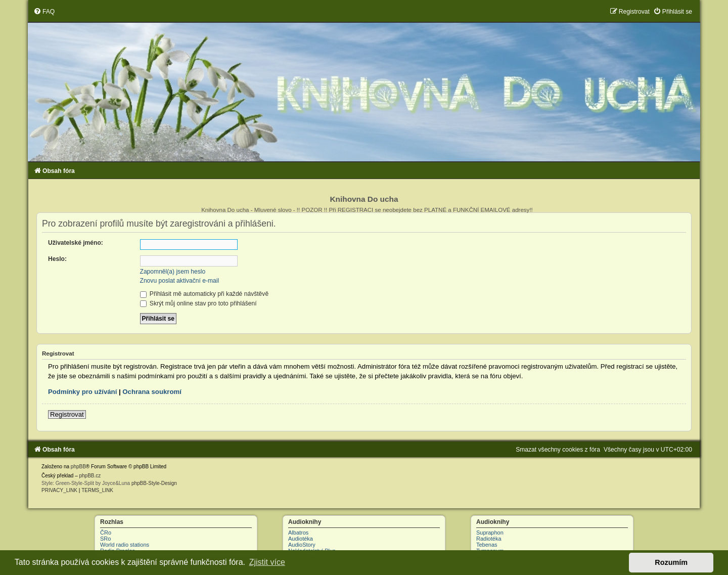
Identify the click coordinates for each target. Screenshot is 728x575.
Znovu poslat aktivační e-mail (180, 281)
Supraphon (490, 533)
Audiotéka (301, 539)
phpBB (78, 467)
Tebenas (487, 545)
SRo (105, 539)
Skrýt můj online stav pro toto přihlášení (198, 303)
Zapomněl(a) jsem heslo (173, 272)
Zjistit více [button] (267, 562)
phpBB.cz (90, 476)
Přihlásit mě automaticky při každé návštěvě (204, 294)
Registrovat (67, 414)
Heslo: (57, 259)
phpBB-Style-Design (154, 483)
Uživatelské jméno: (76, 243)
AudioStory (302, 545)
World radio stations (125, 545)
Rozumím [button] (671, 562)
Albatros (298, 533)
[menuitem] (44, 12)
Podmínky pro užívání (82, 392)
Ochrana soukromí (152, 392)
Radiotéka (489, 539)
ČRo (106, 533)
